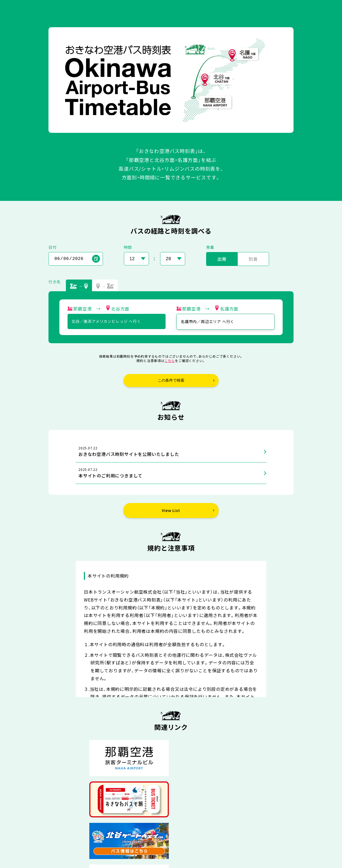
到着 (253, 259)
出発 (222, 259)
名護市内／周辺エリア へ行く (207, 321)
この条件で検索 (171, 380)
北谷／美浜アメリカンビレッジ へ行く (106, 321)
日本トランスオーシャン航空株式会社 (180, 853)
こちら (170, 361)
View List (171, 510)
